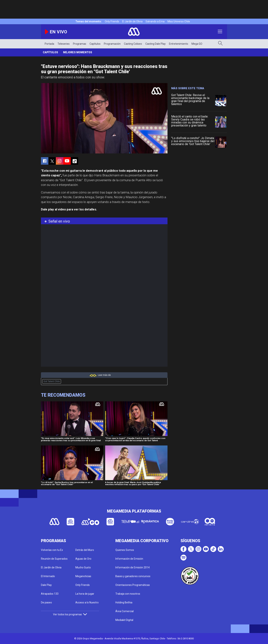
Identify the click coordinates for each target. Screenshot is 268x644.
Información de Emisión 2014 (133, 567)
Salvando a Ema (155, 21)
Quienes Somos (125, 550)
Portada (49, 44)
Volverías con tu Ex (52, 550)
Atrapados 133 (50, 594)
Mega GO (197, 44)
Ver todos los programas (70, 614)
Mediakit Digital (124, 620)
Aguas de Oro (83, 559)
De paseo (46, 602)
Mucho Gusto (83, 567)
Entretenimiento (179, 44)
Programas (80, 44)
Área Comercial (125, 611)
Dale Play (46, 585)
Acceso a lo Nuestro (87, 602)
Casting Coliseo (133, 44)
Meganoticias (83, 576)
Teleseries (64, 44)
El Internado (48, 576)
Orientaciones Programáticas (133, 585)
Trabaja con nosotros (128, 594)
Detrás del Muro (85, 550)
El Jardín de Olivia (132, 21)
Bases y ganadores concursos (133, 576)
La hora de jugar (85, 594)
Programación (112, 44)
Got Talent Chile (52, 381)
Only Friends (112, 21)
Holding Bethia (124, 602)
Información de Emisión (129, 559)
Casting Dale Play (155, 44)
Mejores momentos (78, 52)
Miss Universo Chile (179, 21)
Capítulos (95, 44)
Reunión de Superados (54, 559)
